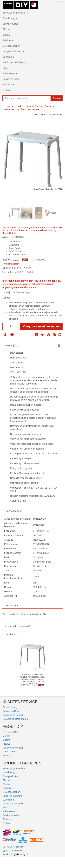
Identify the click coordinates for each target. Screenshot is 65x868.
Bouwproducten (12, 24)
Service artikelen (12, 79)
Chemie (8, 29)
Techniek (8, 90)
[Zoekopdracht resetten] (48, 98)
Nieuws (6, 744)
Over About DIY (10, 732)
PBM (6, 68)
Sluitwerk (8, 85)
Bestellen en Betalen (13, 715)
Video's (6, 740)
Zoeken (57, 98)
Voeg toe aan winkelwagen (41, 326)
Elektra (7, 35)
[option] (15, 213)
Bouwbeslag (10, 18)
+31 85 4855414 (15, 847)
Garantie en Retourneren (15, 719)
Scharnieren (10, 73)
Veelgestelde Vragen (13, 748)
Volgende (54, 114)
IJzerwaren (9, 57)
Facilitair (8, 40)
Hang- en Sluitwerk (13, 51)
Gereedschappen (12, 46)
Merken (6, 736)
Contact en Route (11, 711)
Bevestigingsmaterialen (16, 13)
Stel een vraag (10, 707)
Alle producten (26, 106)
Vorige (41, 114)
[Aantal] (11, 326)
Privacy (6, 755)
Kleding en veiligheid (14, 62)
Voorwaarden (9, 752)
